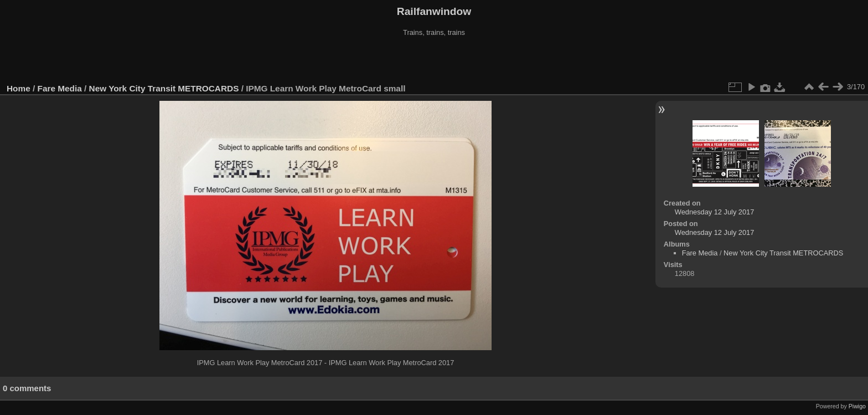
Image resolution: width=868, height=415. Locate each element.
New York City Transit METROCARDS (164, 88)
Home (19, 88)
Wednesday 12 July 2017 (714, 212)
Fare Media (60, 88)
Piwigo (857, 406)
